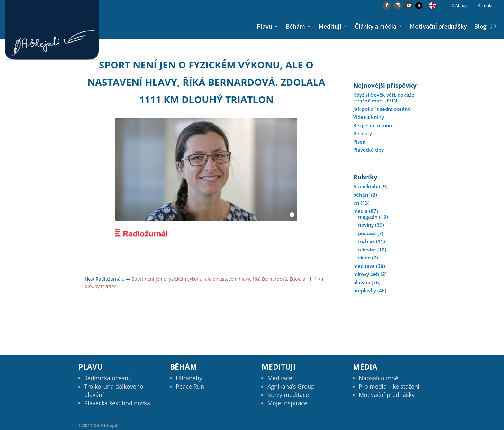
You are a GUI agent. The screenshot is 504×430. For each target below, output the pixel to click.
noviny (366, 225)
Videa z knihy (369, 117)
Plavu (265, 26)
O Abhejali (461, 6)
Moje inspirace (287, 403)
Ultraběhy (189, 378)
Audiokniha (367, 186)
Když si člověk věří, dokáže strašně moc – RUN (384, 98)
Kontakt (485, 6)
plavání (362, 282)
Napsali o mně (378, 378)
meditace (364, 266)
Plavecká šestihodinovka (117, 403)
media (360, 211)
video (364, 258)
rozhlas (366, 241)
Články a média (376, 26)
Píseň (360, 142)
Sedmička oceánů (108, 378)
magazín (368, 217)
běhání (361, 195)
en (356, 203)
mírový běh (366, 274)
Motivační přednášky (438, 26)
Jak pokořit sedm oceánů (382, 109)
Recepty (363, 133)
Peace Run (190, 386)
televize (367, 250)
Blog (480, 26)
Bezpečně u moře (373, 125)
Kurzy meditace (288, 395)
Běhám (295, 26)
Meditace (280, 378)
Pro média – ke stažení (389, 386)
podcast (367, 233)
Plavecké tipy (369, 150)
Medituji (330, 26)
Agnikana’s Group (291, 386)
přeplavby (365, 290)
